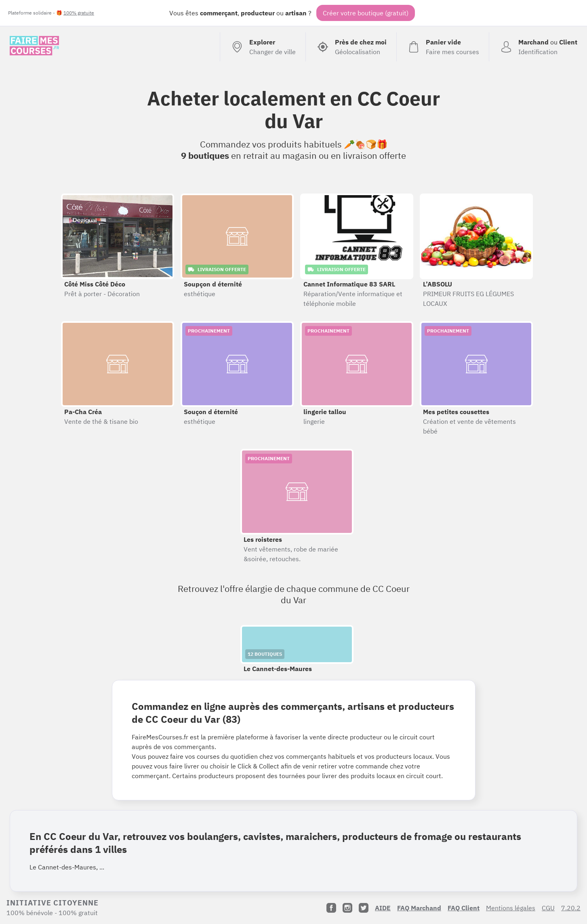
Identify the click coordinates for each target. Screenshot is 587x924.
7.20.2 (571, 908)
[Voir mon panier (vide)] (443, 47)
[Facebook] (331, 908)
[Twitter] (364, 908)
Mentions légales (511, 908)
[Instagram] (347, 908)
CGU (548, 908)
